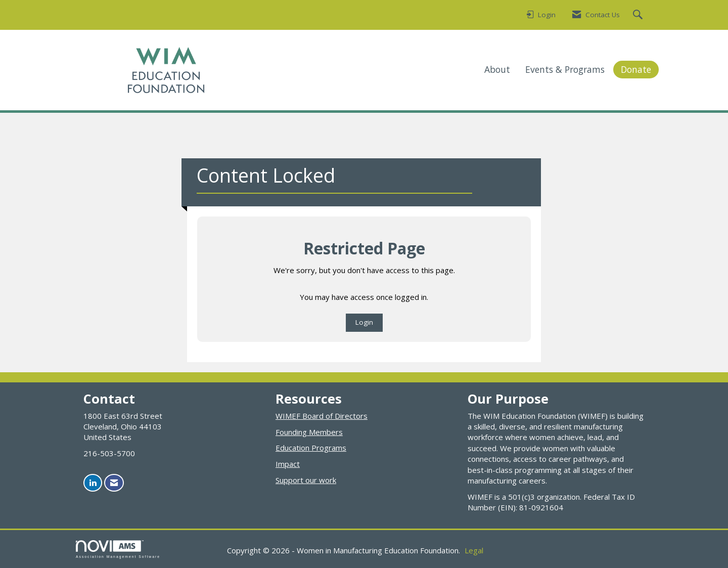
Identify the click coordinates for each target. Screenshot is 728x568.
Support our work (306, 480)
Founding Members (309, 432)
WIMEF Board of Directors (322, 416)
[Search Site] (639, 15)
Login (364, 322)
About (497, 69)
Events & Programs (565, 69)
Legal (474, 550)
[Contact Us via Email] (114, 483)
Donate (636, 69)
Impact (288, 464)
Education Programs (311, 448)
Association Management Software (118, 549)
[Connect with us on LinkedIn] (93, 483)
